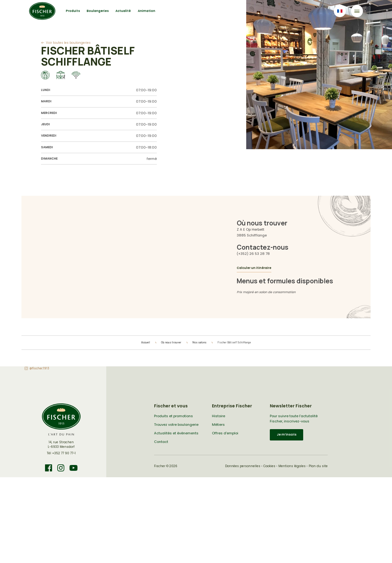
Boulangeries (98, 11)
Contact (161, 442)
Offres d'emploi (225, 433)
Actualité (123, 11)
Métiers (218, 425)
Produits (73, 11)
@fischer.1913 (39, 368)
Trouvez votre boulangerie (176, 425)
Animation (147, 11)
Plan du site (318, 466)
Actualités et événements (176, 433)
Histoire (219, 416)
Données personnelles (243, 466)
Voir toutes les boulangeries (68, 43)
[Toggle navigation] (357, 11)
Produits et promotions (173, 416)
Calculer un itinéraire (254, 268)
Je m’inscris (287, 435)
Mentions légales (292, 466)
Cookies (269, 466)
